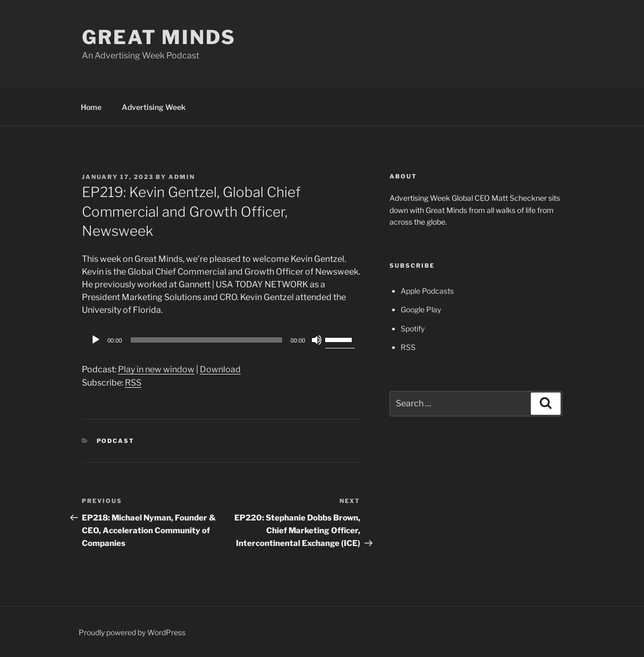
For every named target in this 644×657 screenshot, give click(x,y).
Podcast (116, 441)
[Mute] (317, 340)
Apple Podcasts (427, 291)
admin (182, 177)
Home (91, 107)
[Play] (96, 340)
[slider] (206, 340)
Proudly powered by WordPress (132, 632)
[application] (221, 340)
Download (220, 369)
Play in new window (156, 369)
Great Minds (159, 37)
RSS (133, 383)
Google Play (421, 309)
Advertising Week (154, 107)
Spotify (413, 328)
